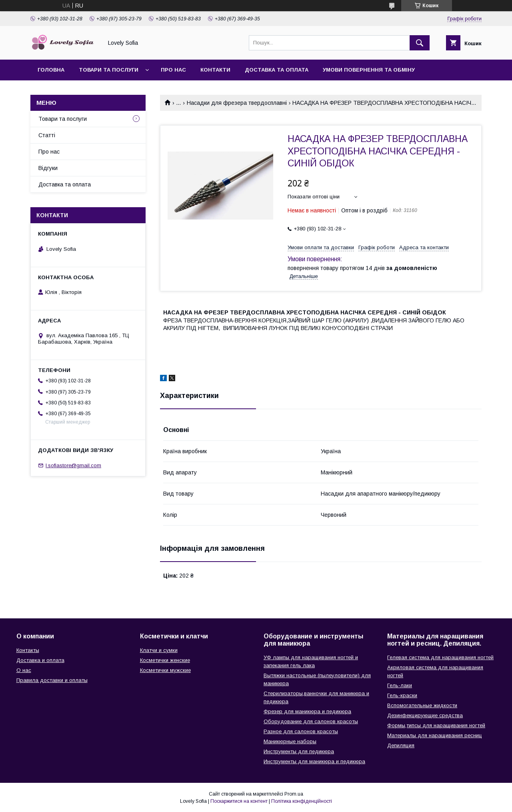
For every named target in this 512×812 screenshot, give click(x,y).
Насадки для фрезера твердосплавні (237, 103)
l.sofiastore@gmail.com (73, 465)
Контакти (215, 70)
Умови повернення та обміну (369, 70)
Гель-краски (402, 695)
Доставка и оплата (40, 660)
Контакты (28, 650)
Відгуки (48, 168)
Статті (47, 135)
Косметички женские (165, 660)
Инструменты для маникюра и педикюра (314, 761)
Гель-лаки (400, 685)
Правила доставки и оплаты (52, 680)
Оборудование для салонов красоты (311, 721)
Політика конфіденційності (302, 801)
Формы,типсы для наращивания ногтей (436, 725)
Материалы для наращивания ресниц (435, 735)
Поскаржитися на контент (239, 801)
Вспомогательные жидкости (422, 705)
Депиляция (401, 745)
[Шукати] (420, 43)
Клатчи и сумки (159, 650)
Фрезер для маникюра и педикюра (307, 711)
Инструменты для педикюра (299, 751)
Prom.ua (294, 794)
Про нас (173, 70)
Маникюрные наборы (290, 741)
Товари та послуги (109, 70)
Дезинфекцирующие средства (425, 715)
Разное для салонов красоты (301, 731)
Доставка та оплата (277, 70)
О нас (24, 670)
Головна (51, 70)
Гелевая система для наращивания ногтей (440, 657)
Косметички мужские (165, 670)
